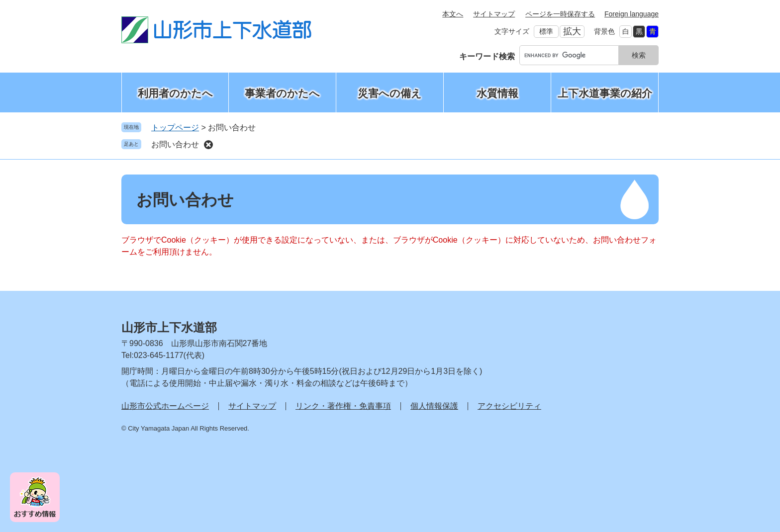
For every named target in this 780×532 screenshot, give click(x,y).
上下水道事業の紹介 (605, 93)
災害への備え (390, 93)
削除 (208, 145)
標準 (546, 31)
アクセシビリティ (509, 406)
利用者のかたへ (175, 93)
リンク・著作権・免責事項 (343, 406)
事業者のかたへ (282, 93)
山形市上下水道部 (169, 327)
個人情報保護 (434, 406)
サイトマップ (494, 14)
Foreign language (632, 14)
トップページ (175, 128)
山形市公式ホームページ (165, 406)
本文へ (453, 14)
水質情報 (497, 93)
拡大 (572, 31)
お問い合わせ (175, 144)
